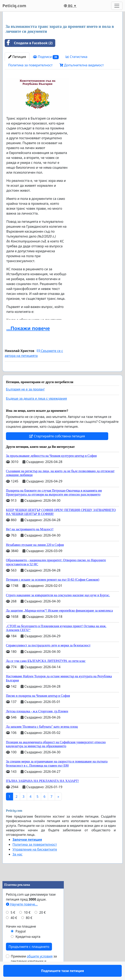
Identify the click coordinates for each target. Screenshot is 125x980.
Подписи (46, 57)
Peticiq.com (14, 6)
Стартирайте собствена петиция (57, 448)
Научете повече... (22, 916)
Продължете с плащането (29, 958)
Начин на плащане (21, 938)
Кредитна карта (28, 948)
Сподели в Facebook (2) (29, 43)
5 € (13, 924)
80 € (29, 930)
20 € (43, 924)
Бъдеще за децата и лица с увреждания (36, 410)
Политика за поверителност (30, 65)
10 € (27, 924)
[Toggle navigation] (117, 6)
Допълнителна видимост (82, 65)
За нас (17, 866)
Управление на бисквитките (35, 861)
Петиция (17, 57)
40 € (14, 930)
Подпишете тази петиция (37, 374)
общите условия (40, 968)
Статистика (77, 57)
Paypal (21, 943)
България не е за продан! (25, 401)
